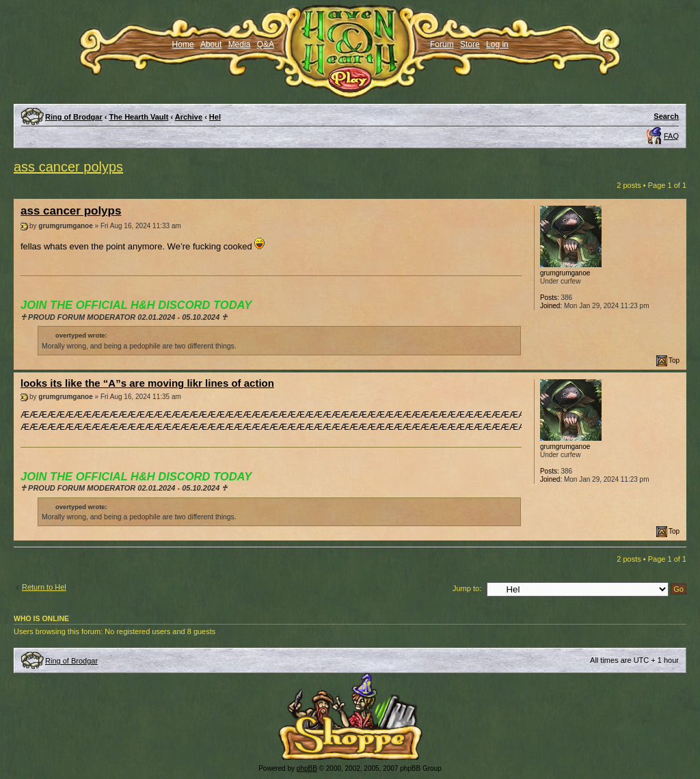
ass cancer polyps (68, 167)
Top (674, 360)
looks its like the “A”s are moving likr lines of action (147, 383)
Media (240, 44)
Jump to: (467, 588)
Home (183, 44)
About (211, 44)
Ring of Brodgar (74, 117)
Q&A (266, 44)
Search (666, 116)
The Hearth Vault (139, 117)
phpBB (307, 768)
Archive (189, 117)
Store (470, 44)
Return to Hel (44, 587)
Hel (215, 117)
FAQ (671, 136)
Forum (442, 44)
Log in (497, 44)
